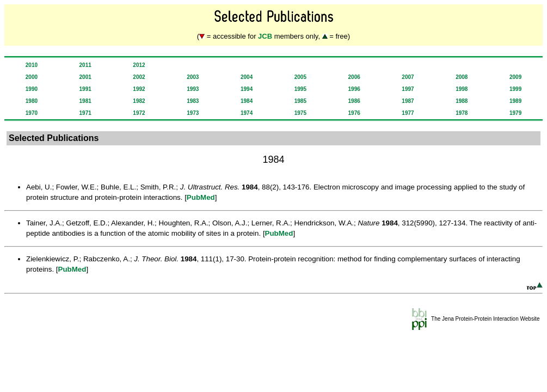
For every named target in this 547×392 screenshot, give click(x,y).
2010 (32, 65)
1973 (193, 113)
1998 (462, 89)
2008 (462, 77)
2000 (32, 77)
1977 (408, 113)
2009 (515, 77)
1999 (515, 89)
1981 (85, 101)
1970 (32, 113)
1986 (354, 101)
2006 (354, 77)
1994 (247, 89)
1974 (247, 113)
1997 (408, 89)
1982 (139, 101)
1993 (193, 89)
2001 (85, 77)
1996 (354, 89)
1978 (462, 113)
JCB (265, 36)
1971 (85, 113)
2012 (139, 65)
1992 (139, 89)
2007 (408, 77)
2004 (247, 77)
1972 (139, 113)
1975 (300, 113)
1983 (193, 101)
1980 (32, 101)
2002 (139, 77)
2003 (193, 77)
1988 (462, 101)
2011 (85, 65)
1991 (85, 89)
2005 (300, 77)
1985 (300, 101)
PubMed (201, 197)
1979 (515, 113)
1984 (247, 101)
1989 (515, 101)
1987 (408, 101)
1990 (32, 89)
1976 (354, 113)
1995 (300, 89)
